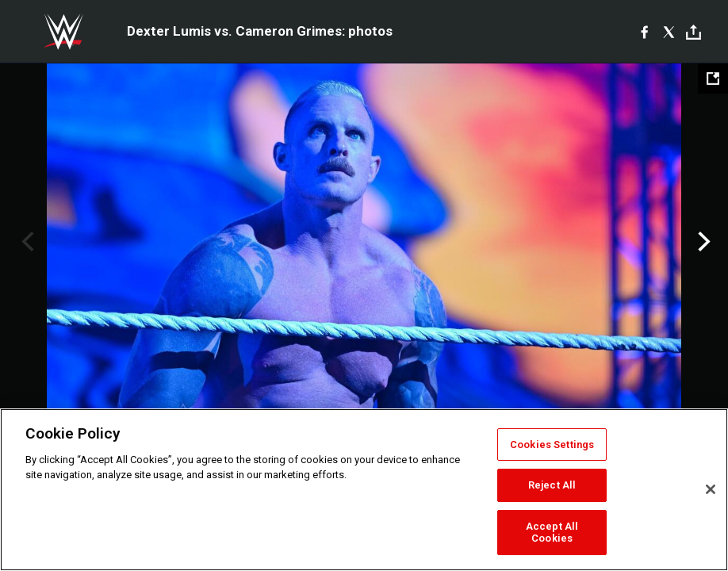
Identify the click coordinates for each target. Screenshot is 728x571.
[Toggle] (694, 32)
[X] (669, 32)
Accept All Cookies (552, 533)
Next (702, 242)
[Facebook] (644, 32)
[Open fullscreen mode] (713, 79)
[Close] (711, 489)
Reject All (552, 485)
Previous (26, 242)
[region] (364, 490)
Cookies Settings (552, 445)
